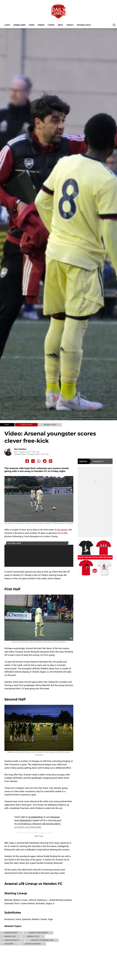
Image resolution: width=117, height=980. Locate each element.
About (60, 25)
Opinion (41, 25)
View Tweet (39, 836)
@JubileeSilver (36, 817)
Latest (7, 25)
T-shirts (51, 25)
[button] (114, 25)
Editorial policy (84, 25)
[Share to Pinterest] (51, 461)
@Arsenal (55, 817)
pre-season (62, 530)
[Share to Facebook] (27, 461)
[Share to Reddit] (45, 461)
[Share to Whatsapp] (39, 461)
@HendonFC (26, 820)
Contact (70, 25)
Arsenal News (20, 25)
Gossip (32, 25)
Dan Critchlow (20, 449)
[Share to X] (33, 461)
